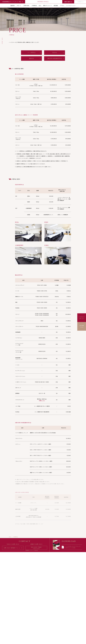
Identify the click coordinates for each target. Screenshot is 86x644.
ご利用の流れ (26, 6)
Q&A (40, 6)
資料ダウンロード (47, 6)
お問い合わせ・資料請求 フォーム (13, 548)
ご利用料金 (34, 6)
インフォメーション (71, 6)
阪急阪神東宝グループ (13, 2)
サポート (19, 6)
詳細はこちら (42, 400)
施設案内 (13, 6)
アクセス (62, 6)
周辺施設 (56, 6)
